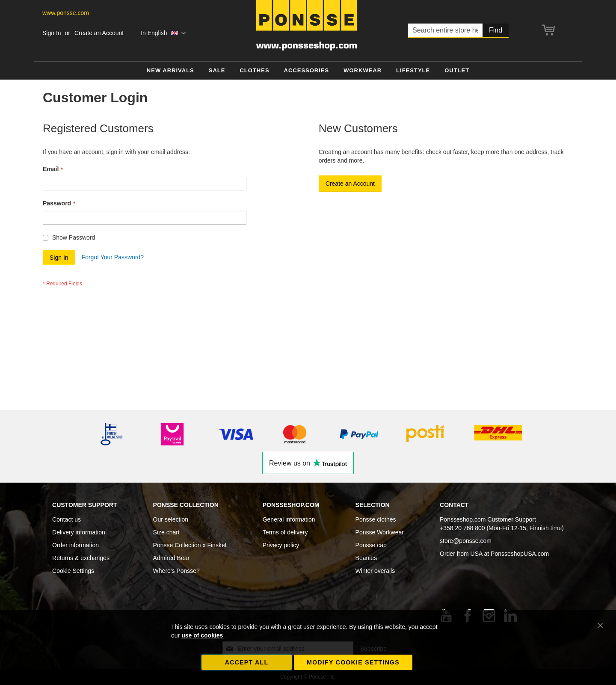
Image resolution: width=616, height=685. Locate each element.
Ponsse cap (371, 545)
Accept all (247, 662)
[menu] (308, 71)
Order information (76, 545)
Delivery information (79, 532)
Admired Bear (172, 558)
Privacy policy (281, 545)
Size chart (166, 532)
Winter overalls (375, 571)
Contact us (67, 519)
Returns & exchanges (81, 558)
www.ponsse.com (66, 13)
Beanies (366, 558)
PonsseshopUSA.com (520, 554)
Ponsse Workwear (380, 532)
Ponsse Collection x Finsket (190, 545)
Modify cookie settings (353, 662)
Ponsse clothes (376, 519)
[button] (163, 33)
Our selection (171, 519)
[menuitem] (170, 71)
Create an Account (99, 33)
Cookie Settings (73, 571)
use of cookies (202, 635)
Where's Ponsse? (176, 571)
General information (289, 519)
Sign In (52, 33)
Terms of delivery (285, 532)
